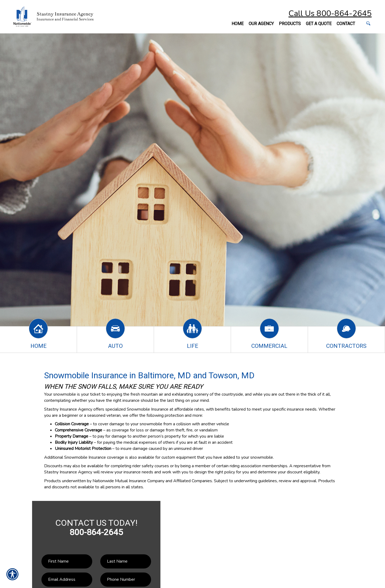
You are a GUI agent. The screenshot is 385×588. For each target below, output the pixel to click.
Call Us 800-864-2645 (330, 13)
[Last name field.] (126, 561)
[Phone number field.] (126, 580)
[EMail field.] (67, 580)
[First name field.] (67, 561)
